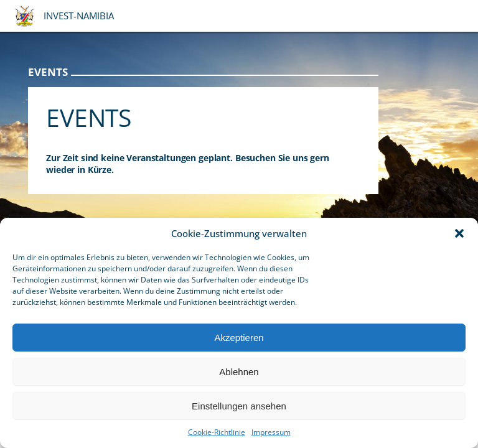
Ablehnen (239, 372)
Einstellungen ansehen (239, 406)
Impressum (271, 432)
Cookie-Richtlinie (217, 432)
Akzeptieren (239, 338)
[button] (459, 233)
